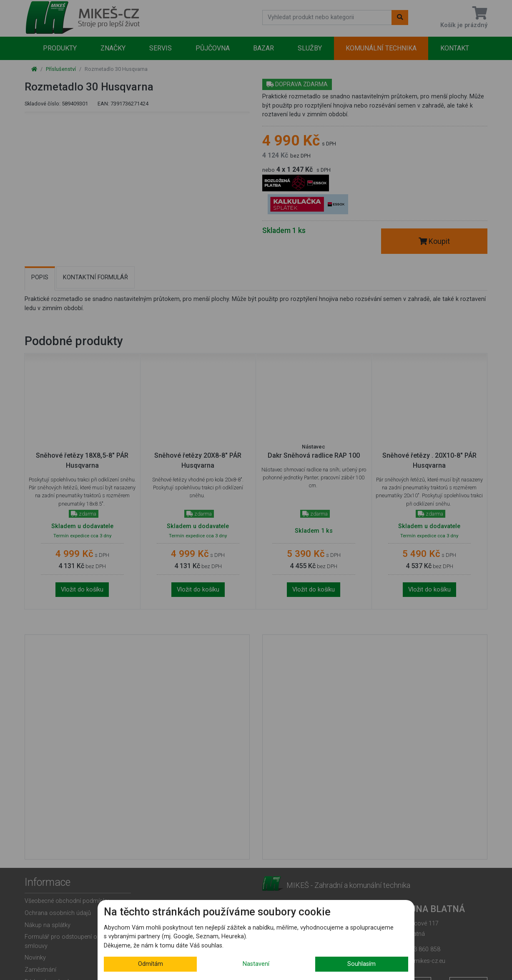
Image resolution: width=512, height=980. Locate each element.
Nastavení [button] (256, 964)
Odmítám (151, 964)
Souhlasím (361, 964)
